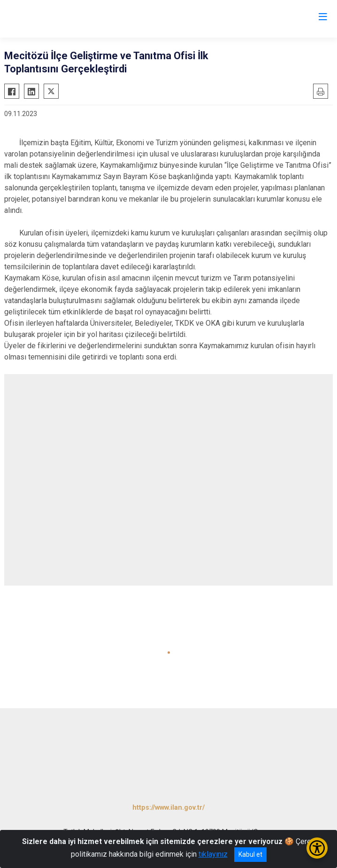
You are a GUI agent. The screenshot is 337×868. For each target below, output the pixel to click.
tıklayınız (213, 854)
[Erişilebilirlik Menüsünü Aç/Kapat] (317, 848)
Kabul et (250, 854)
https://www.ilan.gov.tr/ (168, 808)
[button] (169, 653)
